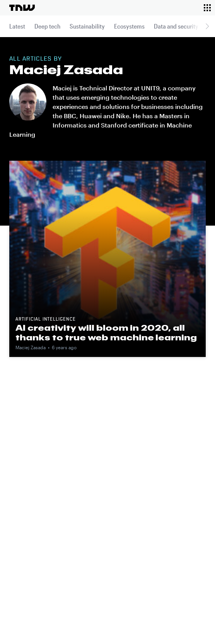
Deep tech (47, 26)
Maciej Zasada (31, 347)
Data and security (176, 26)
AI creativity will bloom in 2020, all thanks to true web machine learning (106, 332)
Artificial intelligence (46, 319)
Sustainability (87, 26)
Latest (17, 26)
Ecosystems (129, 26)
